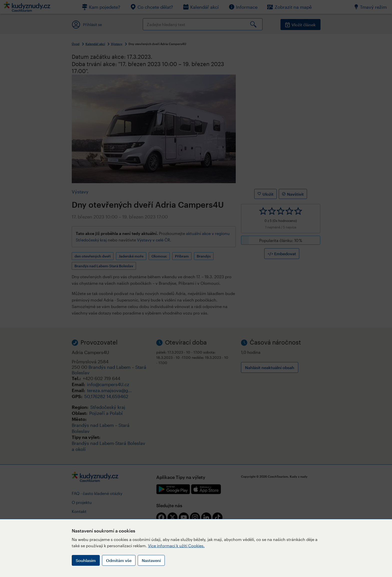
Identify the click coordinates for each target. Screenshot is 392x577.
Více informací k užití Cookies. (176, 546)
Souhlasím (86, 560)
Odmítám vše (119, 560)
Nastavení (151, 560)
